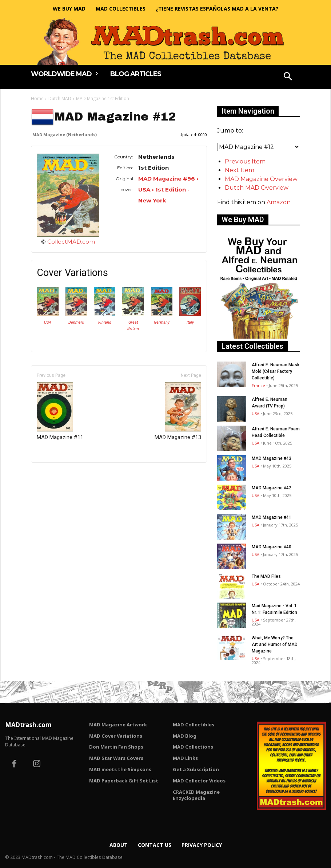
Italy (190, 322)
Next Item (240, 170)
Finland (105, 322)
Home (37, 98)
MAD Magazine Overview (261, 179)
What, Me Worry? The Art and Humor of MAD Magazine (275, 644)
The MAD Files (266, 576)
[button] (288, 77)
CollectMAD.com (71, 242)
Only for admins (56, 475)
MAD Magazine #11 (60, 411)
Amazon (279, 202)
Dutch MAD (60, 98)
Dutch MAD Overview (257, 188)
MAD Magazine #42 (272, 488)
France (258, 385)
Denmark (76, 322)
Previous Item (245, 161)
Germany (162, 322)
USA (48, 322)
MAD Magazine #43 (272, 458)
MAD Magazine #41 (272, 517)
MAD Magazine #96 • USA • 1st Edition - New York (168, 190)
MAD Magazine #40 (272, 547)
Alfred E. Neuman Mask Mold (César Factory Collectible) (276, 371)
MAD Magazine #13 (178, 411)
